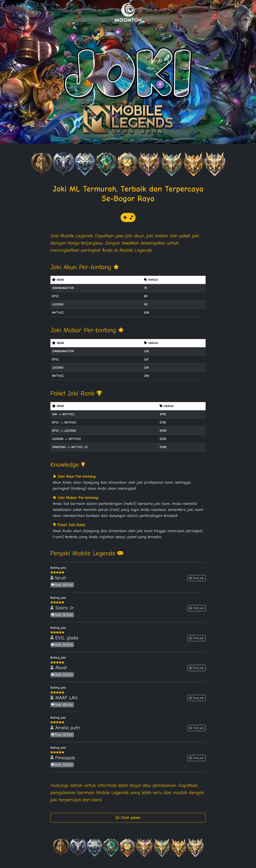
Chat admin (128, 818)
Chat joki (197, 578)
